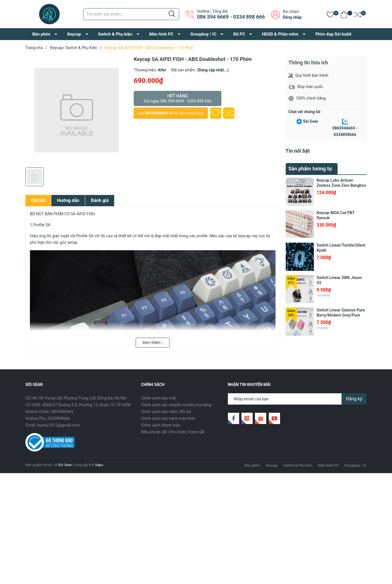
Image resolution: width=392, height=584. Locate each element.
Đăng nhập (292, 17)
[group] (77, 110)
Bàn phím (41, 34)
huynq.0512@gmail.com (59, 425)
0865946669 (156, 113)
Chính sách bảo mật (158, 398)
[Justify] (172, 14)
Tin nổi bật (298, 151)
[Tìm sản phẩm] (131, 14)
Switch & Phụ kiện (115, 34)
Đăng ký (354, 399)
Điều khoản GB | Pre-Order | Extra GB (173, 432)
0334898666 (59, 418)
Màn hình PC (161, 34)
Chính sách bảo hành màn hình (168, 418)
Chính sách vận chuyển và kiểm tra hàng (176, 405)
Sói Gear (310, 121)
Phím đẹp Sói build (333, 34)
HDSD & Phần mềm (280, 34)
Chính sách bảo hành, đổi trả (166, 412)
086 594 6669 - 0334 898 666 (231, 17)
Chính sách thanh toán (161, 425)
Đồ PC (239, 34)
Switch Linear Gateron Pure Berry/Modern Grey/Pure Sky (341, 315)
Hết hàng (178, 98)
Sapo (99, 465)
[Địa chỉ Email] (297, 399)
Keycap (74, 34)
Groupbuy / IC (203, 34)
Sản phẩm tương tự (310, 169)
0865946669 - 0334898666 (345, 131)
